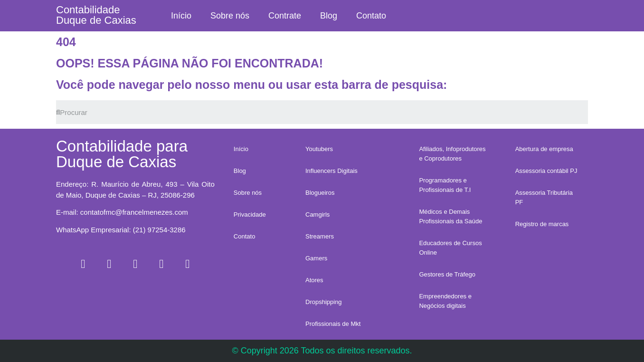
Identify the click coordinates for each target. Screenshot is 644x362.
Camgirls (317, 214)
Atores (314, 280)
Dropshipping (324, 302)
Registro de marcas (542, 224)
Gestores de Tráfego (447, 274)
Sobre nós (230, 16)
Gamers (316, 258)
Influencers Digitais (331, 171)
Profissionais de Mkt (333, 324)
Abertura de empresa (544, 149)
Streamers (320, 236)
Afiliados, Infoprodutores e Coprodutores (452, 154)
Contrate (285, 16)
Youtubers (319, 149)
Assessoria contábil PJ (546, 171)
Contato (371, 16)
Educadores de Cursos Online (450, 248)
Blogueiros (320, 193)
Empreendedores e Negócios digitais (445, 301)
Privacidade (250, 214)
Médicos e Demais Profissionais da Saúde (450, 216)
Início (181, 16)
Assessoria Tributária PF (544, 197)
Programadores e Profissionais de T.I (445, 185)
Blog (329, 16)
